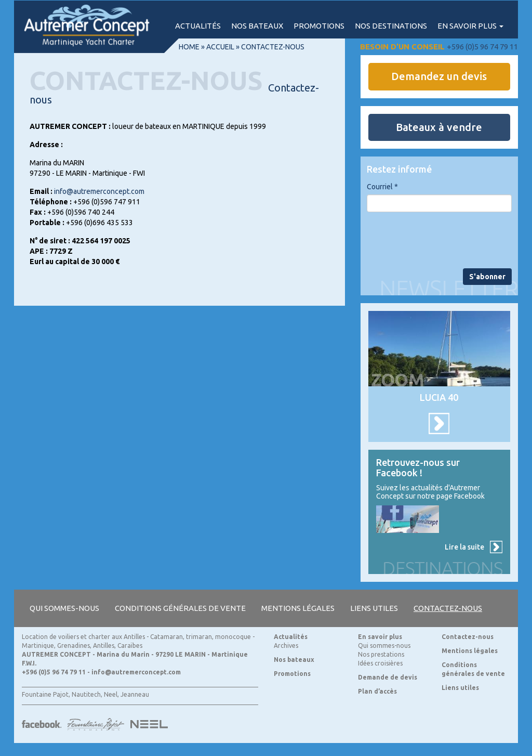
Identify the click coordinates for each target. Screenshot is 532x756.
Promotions (319, 26)
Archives (286, 646)
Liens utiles (374, 608)
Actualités (198, 26)
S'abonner (487, 277)
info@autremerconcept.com (99, 191)
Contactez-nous (448, 608)
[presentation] (446, 240)
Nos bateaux (257, 26)
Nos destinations (391, 26)
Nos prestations (381, 654)
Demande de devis (388, 677)
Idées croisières (380, 663)
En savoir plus (470, 26)
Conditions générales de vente (180, 608)
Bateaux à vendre (439, 127)
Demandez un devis (439, 76)
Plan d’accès (377, 691)
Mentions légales (298, 608)
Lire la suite (464, 547)
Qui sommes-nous (64, 608)
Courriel (382, 187)
